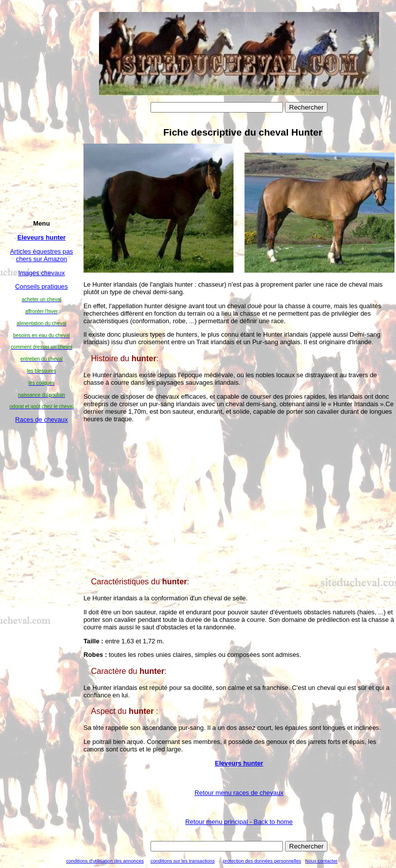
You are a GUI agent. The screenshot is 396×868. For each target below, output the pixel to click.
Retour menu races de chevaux (239, 793)
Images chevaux (41, 273)
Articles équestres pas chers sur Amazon (41, 255)
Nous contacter (321, 861)
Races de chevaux (41, 419)
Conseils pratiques (41, 286)
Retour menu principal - (239, 822)
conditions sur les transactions (183, 861)
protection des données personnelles (262, 861)
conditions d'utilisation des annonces (105, 861)
